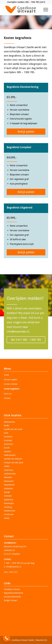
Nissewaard (9, 481)
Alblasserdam (9, 422)
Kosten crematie (11, 384)
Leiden (7, 466)
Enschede (8, 440)
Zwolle (7, 518)
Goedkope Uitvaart (12, 589)
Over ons (8, 394)
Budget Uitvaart (11, 600)
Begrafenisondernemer (14, 593)
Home (6, 375)
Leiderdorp (8, 470)
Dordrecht (8, 437)
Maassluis (8, 477)
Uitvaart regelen (11, 380)
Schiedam (8, 496)
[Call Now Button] (7, 638)
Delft (6, 433)
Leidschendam (10, 474)
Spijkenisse (8, 500)
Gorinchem (8, 444)
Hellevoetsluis (10, 455)
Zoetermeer (9, 514)
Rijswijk (7, 492)
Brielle (6, 426)
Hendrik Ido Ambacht (13, 459)
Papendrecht (9, 485)
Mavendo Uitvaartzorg (13, 546)
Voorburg (8, 507)
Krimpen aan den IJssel (14, 463)
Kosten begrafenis (12, 389)
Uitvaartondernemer (12, 597)
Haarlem (7, 452)
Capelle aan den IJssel (13, 429)
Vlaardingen (9, 503)
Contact (7, 398)
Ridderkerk (8, 489)
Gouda (7, 448)
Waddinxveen (10, 511)
